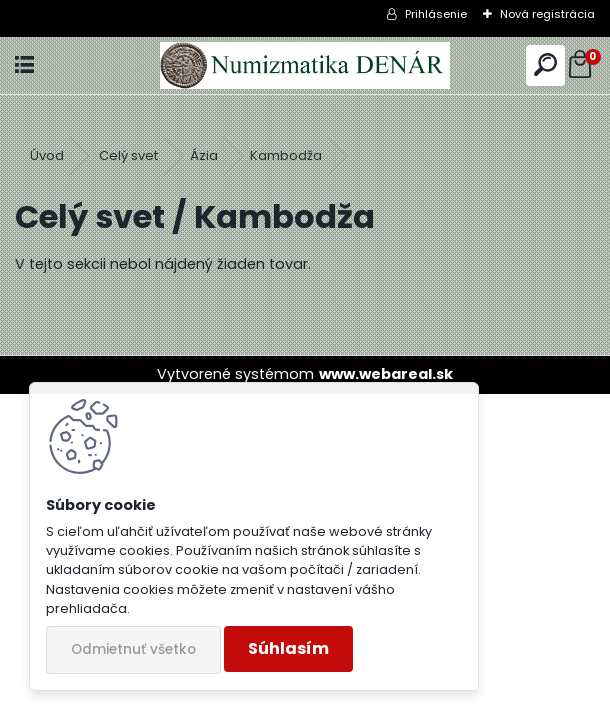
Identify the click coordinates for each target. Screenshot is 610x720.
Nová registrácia (547, 14)
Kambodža (286, 155)
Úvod (47, 155)
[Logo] (305, 65)
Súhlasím (288, 648)
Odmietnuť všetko (133, 649)
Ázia (204, 155)
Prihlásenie (436, 14)
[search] (545, 65)
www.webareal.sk (386, 374)
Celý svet (128, 155)
